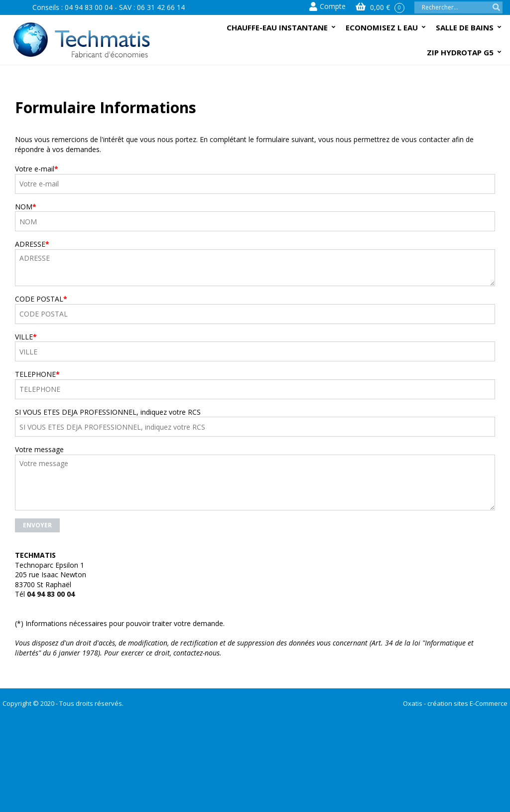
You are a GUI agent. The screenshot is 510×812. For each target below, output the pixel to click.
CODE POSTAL (41, 299)
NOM (26, 207)
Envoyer (37, 525)
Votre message (39, 449)
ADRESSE (32, 244)
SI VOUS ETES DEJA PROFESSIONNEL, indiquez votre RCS (108, 412)
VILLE (26, 337)
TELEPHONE (37, 374)
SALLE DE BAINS (465, 27)
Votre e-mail (37, 169)
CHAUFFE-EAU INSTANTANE (277, 27)
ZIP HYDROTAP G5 (460, 52)
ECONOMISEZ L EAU (382, 27)
